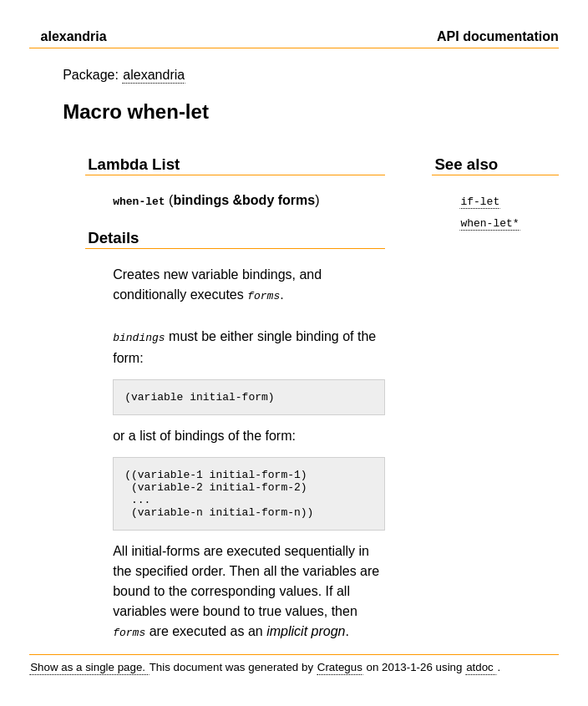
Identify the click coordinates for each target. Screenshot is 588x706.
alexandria (154, 75)
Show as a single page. (89, 673)
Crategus (340, 673)
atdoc (481, 673)
